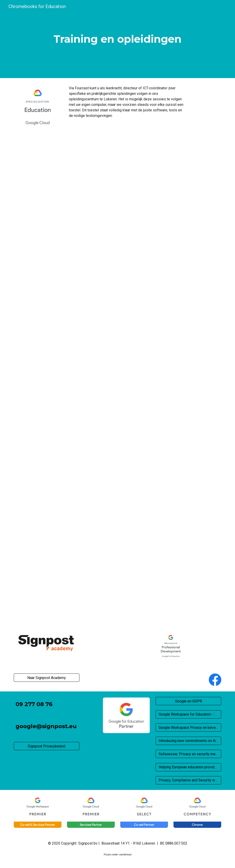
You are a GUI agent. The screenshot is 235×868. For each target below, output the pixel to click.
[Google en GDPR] (188, 701)
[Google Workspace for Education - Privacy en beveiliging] (188, 714)
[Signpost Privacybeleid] (47, 746)
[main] (117, 39)
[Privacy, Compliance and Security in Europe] (188, 780)
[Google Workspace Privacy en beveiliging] (188, 728)
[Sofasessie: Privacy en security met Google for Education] (188, 754)
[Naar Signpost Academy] (47, 678)
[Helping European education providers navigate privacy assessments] (188, 767)
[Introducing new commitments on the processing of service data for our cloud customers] (188, 741)
